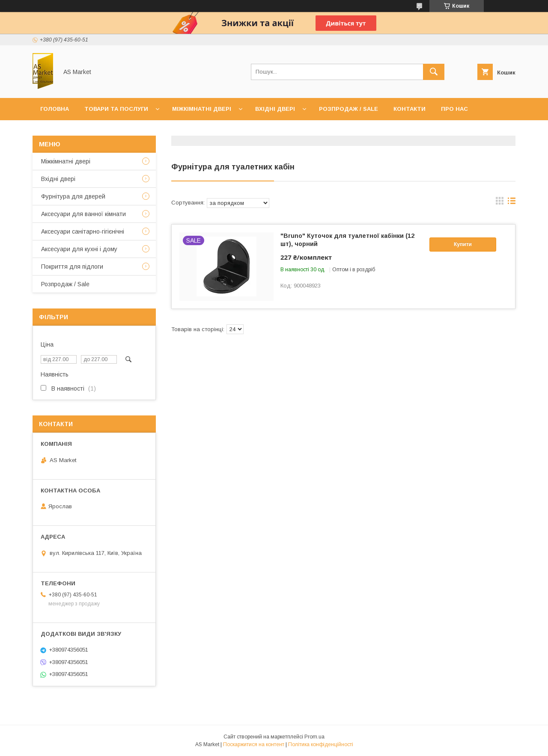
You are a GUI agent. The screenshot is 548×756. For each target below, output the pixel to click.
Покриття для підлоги (72, 267)
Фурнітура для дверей (73, 196)
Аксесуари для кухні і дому (79, 249)
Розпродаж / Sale (348, 109)
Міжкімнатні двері (202, 109)
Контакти (410, 109)
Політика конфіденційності (321, 744)
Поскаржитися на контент (254, 744)
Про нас (454, 109)
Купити (463, 244)
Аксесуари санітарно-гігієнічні (83, 231)
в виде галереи (500, 203)
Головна (55, 109)
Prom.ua (314, 737)
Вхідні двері (275, 109)
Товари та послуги (116, 109)
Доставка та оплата (74, 131)
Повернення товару (157, 131)
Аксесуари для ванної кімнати (83, 214)
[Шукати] (434, 72)
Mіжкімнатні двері (66, 161)
